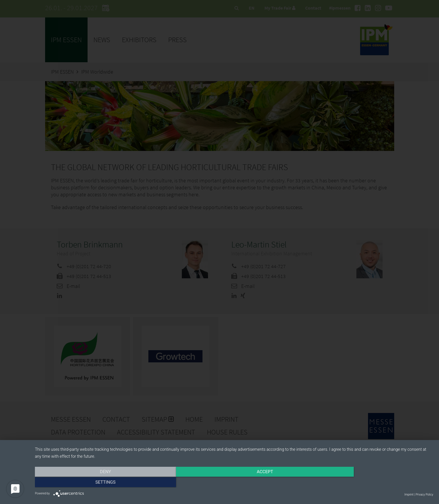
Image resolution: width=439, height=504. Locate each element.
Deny (95, 483)
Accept (234, 483)
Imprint (409, 495)
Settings (374, 483)
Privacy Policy (424, 495)
